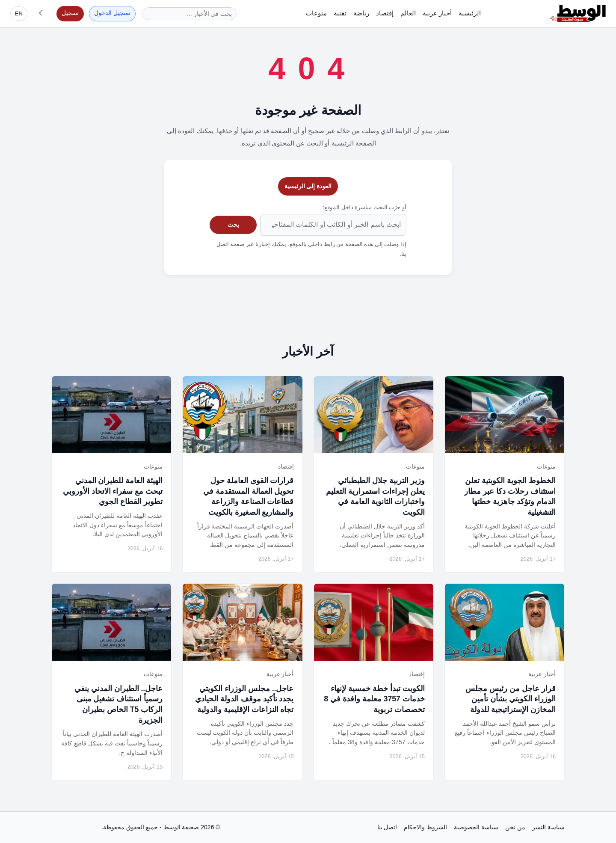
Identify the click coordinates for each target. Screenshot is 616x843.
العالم (408, 13)
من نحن (515, 827)
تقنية (340, 13)
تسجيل (70, 13)
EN (19, 13)
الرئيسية (470, 13)
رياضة (361, 13)
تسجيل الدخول (112, 13)
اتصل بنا (387, 827)
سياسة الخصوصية (476, 827)
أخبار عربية (437, 13)
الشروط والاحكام (425, 827)
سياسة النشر (548, 827)
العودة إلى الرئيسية (308, 186)
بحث (233, 225)
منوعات (316, 13)
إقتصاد (385, 13)
